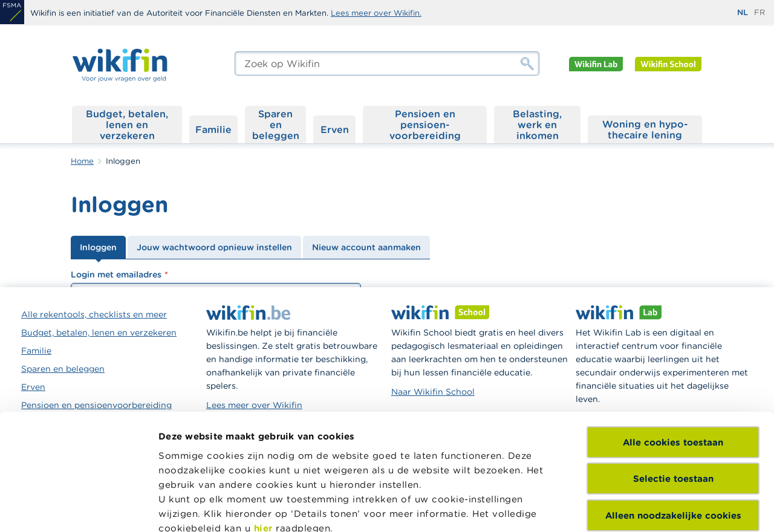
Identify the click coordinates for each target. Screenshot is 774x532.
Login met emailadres (116, 274)
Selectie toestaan (673, 368)
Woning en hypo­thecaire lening (645, 129)
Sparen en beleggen (276, 125)
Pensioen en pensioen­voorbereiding (425, 125)
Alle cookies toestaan (673, 332)
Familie (213, 129)
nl (743, 12)
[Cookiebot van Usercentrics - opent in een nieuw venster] (78, 508)
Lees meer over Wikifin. (376, 13)
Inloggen (98, 247)
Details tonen (190, 508)
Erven (335, 129)
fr (759, 12)
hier (263, 417)
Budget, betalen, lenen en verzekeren (127, 125)
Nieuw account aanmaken (366, 247)
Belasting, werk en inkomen (537, 125)
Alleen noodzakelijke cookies (673, 405)
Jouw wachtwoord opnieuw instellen (214, 247)
